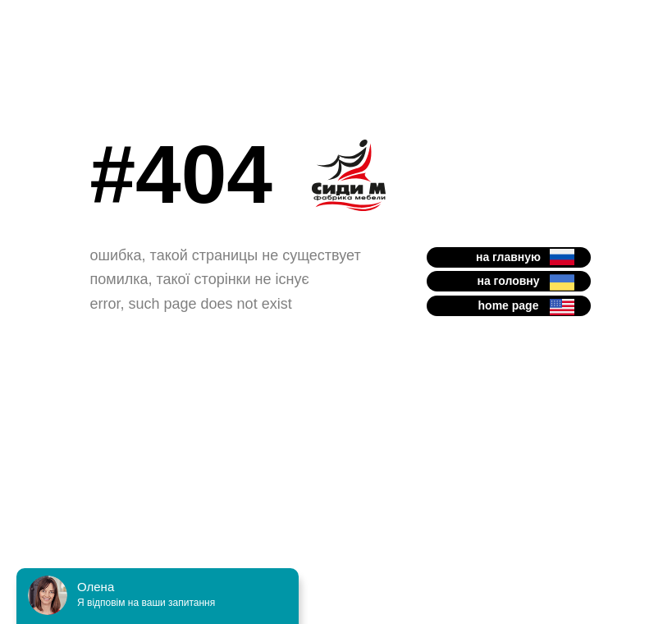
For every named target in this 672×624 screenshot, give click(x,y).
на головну (508, 281)
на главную (508, 257)
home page (509, 305)
